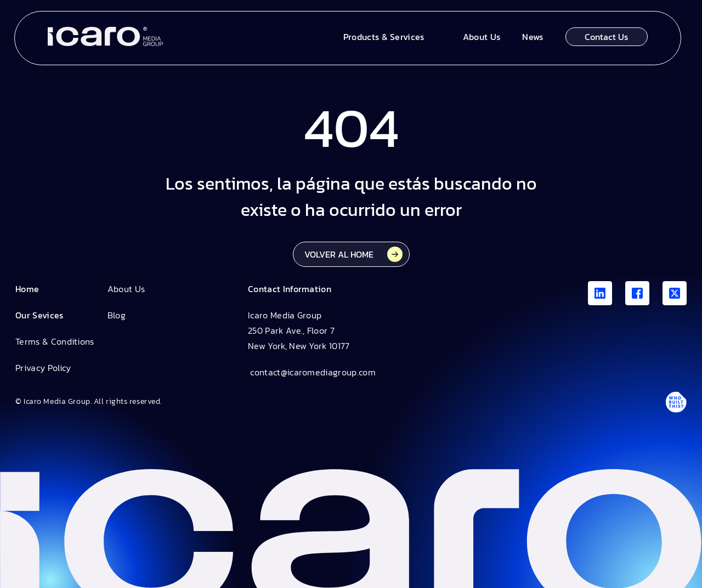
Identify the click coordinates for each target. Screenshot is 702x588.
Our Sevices (39, 315)
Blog (117, 315)
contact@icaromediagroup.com (312, 372)
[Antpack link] (676, 402)
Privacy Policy (43, 368)
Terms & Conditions (55, 341)
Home (27, 289)
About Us (126, 289)
